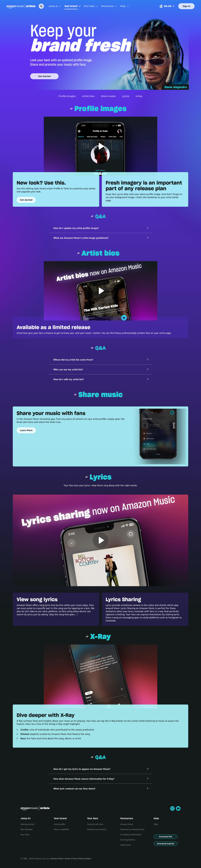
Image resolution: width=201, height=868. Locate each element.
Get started (44, 76)
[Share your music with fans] (158, 436)
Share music (108, 96)
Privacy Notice (85, 858)
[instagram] (172, 808)
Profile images (67, 96)
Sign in (186, 6)
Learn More (26, 430)
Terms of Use (71, 858)
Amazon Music (57, 858)
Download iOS (166, 837)
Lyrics (126, 96)
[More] (60, 6)
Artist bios (88, 96)
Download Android (166, 843)
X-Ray (139, 96)
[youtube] (178, 808)
